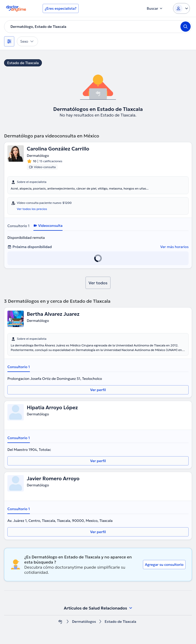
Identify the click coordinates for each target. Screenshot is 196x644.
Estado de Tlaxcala (23, 63)
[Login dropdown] (181, 8)
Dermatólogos (84, 622)
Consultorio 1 (18, 226)
